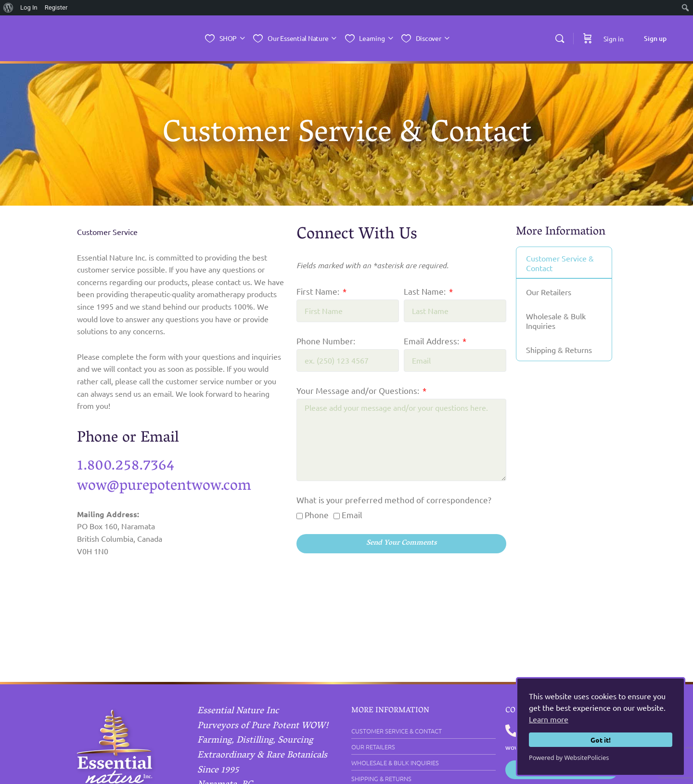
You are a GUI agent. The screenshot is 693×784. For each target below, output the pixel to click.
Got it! (601, 740)
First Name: (319, 291)
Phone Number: (326, 341)
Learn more (549, 719)
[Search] (560, 39)
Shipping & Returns (559, 350)
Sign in (614, 39)
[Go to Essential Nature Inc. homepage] (101, 39)
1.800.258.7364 (129, 466)
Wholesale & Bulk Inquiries (556, 321)
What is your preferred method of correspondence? (394, 500)
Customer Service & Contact (560, 263)
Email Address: (432, 341)
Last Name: (426, 291)
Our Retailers (549, 292)
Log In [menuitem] (29, 7)
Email (352, 515)
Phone (317, 515)
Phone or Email (132, 438)
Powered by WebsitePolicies (569, 758)
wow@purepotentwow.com (171, 486)
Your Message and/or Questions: (359, 390)
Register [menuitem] (56, 7)
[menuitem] (8, 8)
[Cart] (588, 38)
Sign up (655, 38)
